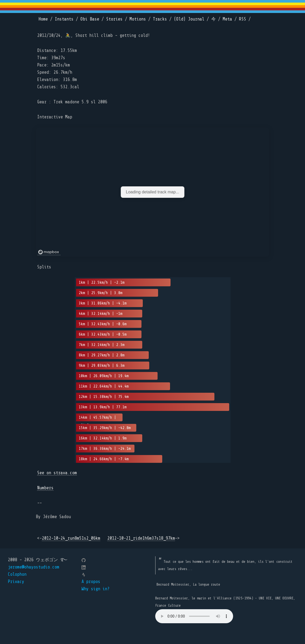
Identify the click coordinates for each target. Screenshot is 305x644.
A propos (91, 582)
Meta (227, 19)
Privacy (16, 582)
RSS (243, 19)
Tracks (160, 19)
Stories (114, 19)
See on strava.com (57, 473)
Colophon (17, 574)
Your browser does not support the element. (194, 616)
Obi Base (90, 19)
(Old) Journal (189, 19)
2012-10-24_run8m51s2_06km (71, 538)
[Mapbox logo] (49, 252)
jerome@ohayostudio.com (33, 567)
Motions (138, 19)
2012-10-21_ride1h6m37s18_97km (141, 538)
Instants (64, 19)
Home (43, 19)
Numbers (45, 488)
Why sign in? (96, 589)
